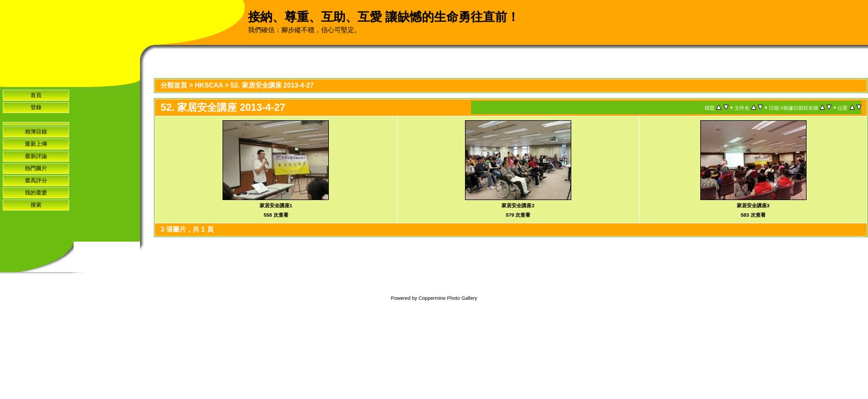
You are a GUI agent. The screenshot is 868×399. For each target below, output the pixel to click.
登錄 (36, 107)
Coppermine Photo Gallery (448, 298)
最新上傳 (36, 144)
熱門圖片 (36, 168)
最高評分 (36, 180)
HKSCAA (209, 85)
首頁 (36, 95)
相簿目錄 (36, 132)
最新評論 (36, 156)
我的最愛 (36, 193)
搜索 (36, 205)
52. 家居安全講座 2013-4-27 (272, 85)
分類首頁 (174, 85)
